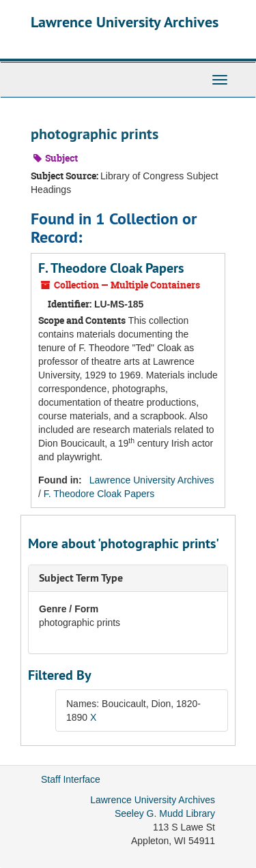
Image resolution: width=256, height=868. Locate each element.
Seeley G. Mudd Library (165, 813)
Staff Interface (71, 779)
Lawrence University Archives (125, 22)
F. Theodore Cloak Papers (111, 268)
